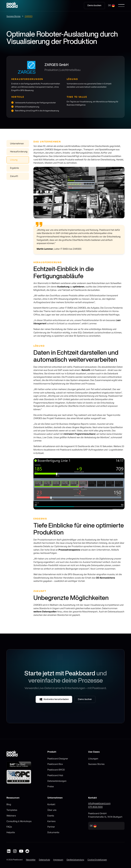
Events (51, 816)
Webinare (11, 816)
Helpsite (11, 832)
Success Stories (96, 764)
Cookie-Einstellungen (97, 860)
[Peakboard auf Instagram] (15, 851)
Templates (12, 810)
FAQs (9, 827)
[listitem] (79, 484)
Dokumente (53, 832)
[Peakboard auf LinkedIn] (9, 851)
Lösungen (93, 759)
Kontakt (51, 804)
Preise (51, 786)
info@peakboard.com (99, 803)
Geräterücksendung (75, 860)
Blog (9, 804)
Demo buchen (94, 5)
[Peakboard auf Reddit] (27, 851)
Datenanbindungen (57, 781)
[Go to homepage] (12, 5)
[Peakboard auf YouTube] (21, 851)
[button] (112, 6)
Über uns (52, 810)
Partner (51, 827)
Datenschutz (44, 860)
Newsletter (31, 860)
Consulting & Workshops (19, 821)
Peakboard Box (55, 764)
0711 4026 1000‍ (95, 807)
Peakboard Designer (58, 759)
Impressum (58, 860)
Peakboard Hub (55, 775)
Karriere (51, 821)
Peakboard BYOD (56, 770)
